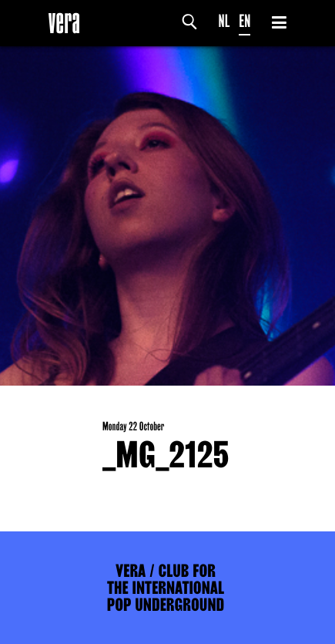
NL (224, 21)
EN (245, 21)
